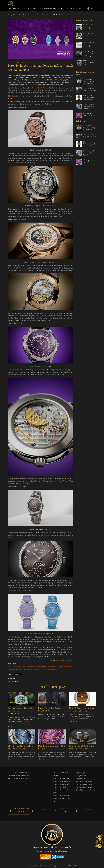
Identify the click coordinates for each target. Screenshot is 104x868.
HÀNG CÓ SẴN (32, 9)
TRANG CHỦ (12, 9)
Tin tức (60, 9)
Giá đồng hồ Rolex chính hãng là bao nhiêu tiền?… (89, 27)
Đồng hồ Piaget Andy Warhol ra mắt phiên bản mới (89, 99)
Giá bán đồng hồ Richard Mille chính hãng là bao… (89, 36)
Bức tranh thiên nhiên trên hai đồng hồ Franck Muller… (89, 83)
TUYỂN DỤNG (68, 9)
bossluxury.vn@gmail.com (22, 780)
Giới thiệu (77, 9)
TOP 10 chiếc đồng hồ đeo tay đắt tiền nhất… (89, 63)
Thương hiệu (22, 9)
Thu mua (53, 9)
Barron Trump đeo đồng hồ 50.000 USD (89, 91)
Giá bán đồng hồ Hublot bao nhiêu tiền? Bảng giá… (88, 54)
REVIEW (40, 9)
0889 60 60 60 (24, 775)
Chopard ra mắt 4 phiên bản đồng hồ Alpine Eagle (89, 108)
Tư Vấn (47, 9)
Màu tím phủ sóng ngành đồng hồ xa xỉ (89, 116)
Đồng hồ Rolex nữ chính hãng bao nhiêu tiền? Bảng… (89, 45)
